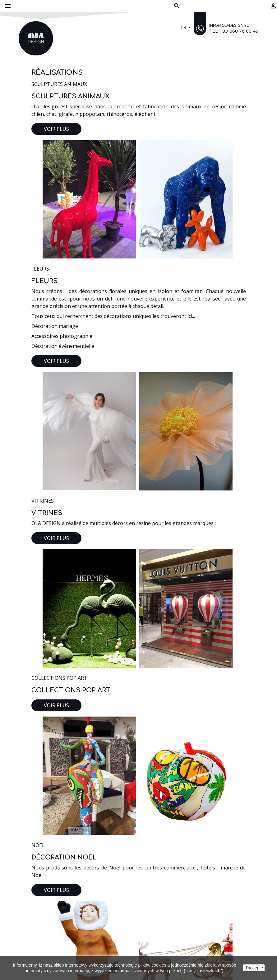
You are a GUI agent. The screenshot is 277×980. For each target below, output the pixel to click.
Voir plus (56, 129)
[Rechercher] (131, 5)
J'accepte (254, 968)
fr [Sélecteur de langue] (184, 27)
